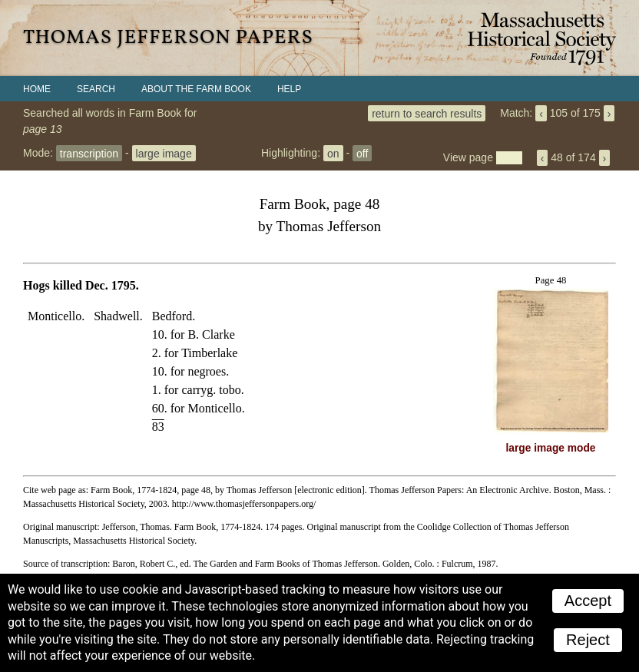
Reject (588, 640)
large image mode (551, 448)
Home (37, 89)
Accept (588, 601)
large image (164, 153)
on (333, 153)
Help (289, 89)
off (362, 153)
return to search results (427, 113)
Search (96, 89)
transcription (89, 153)
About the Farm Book (196, 89)
